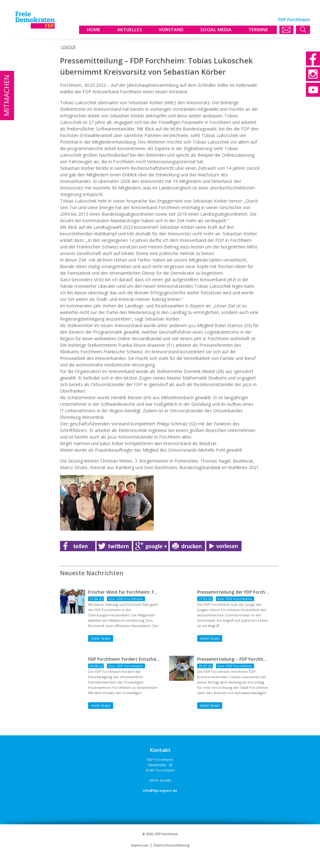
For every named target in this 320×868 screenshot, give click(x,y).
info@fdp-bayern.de (160, 790)
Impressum (140, 845)
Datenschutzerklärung (171, 845)
